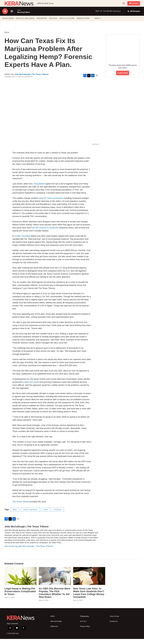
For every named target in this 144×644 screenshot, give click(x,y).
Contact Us (114, 626)
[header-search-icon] (125, 6)
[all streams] (134, 16)
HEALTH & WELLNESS (25, 23)
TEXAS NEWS (8, 23)
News (7, 37)
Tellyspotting (84, 621)
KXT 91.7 (83, 626)
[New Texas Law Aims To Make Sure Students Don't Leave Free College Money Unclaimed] (89, 581)
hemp (46, 515)
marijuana (57, 515)
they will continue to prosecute (45, 233)
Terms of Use (114, 621)
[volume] (12, 16)
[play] (5, 16)
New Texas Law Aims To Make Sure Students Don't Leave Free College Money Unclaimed (89, 598)
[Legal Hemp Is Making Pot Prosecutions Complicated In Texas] (21, 581)
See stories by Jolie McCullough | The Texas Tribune (29, 551)
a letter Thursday (22, 241)
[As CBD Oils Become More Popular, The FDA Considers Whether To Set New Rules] (55, 581)
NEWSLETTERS (83, 23)
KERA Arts (54, 631)
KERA (53, 621)
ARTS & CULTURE (67, 23)
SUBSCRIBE (123, 78)
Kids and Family (56, 626)
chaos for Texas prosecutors (51, 203)
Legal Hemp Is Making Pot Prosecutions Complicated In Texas (20, 596)
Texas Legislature (30, 515)
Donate (136, 6)
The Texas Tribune (21, 507)
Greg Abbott (39, 189)
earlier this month (31, 387)
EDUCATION (42, 23)
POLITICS (53, 23)
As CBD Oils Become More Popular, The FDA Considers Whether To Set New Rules (55, 598)
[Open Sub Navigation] (91, 23)
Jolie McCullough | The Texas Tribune (31, 79)
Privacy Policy (85, 631)
